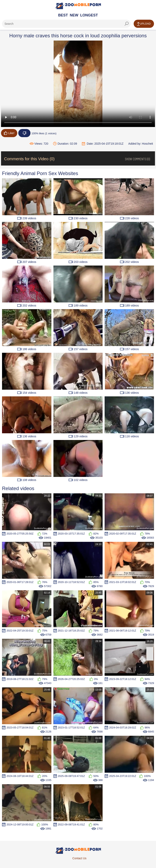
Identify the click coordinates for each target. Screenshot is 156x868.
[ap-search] (66, 24)
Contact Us (79, 858)
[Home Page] (78, 6)
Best (63, 15)
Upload (144, 24)
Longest (89, 15)
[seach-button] (127, 24)
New (74, 15)
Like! (9, 133)
